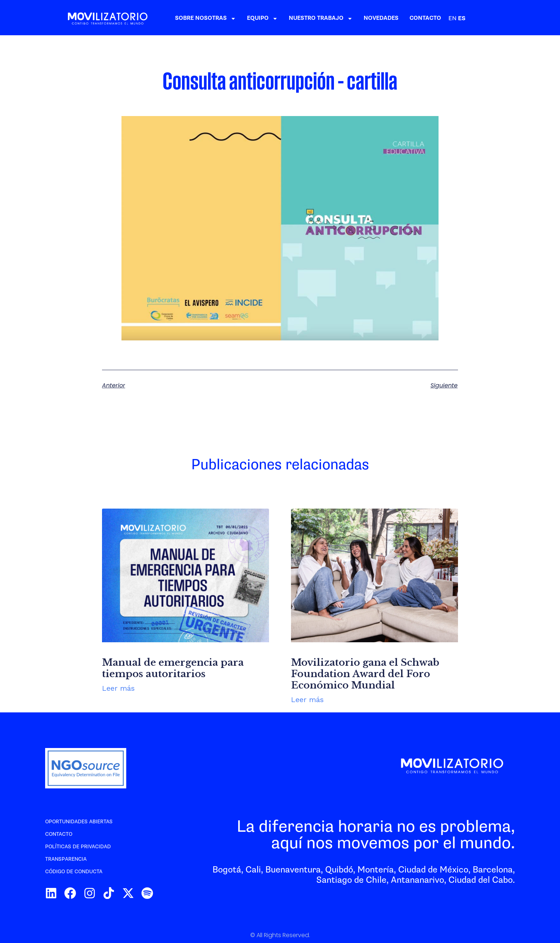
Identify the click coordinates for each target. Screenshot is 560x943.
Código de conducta (74, 872)
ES (512, 18)
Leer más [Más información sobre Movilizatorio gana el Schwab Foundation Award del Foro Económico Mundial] (307, 700)
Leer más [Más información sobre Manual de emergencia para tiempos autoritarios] (118, 688)
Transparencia (66, 859)
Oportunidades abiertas (79, 822)
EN (502, 18)
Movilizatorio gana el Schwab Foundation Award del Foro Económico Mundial (365, 674)
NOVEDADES (431, 18)
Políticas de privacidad (78, 847)
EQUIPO (312, 18)
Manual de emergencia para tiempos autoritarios (173, 668)
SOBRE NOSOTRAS (255, 18)
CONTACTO (475, 18)
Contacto (59, 834)
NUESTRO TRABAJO (371, 18)
